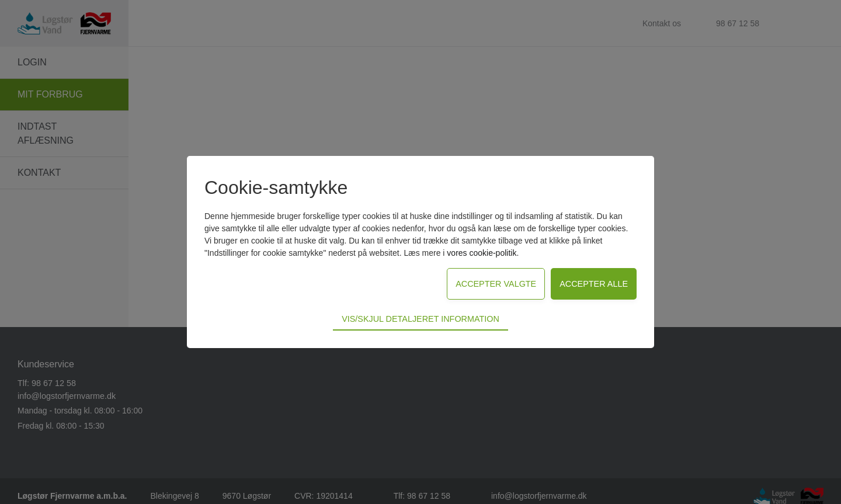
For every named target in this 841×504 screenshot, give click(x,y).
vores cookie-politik (482, 253)
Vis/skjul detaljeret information (420, 319)
